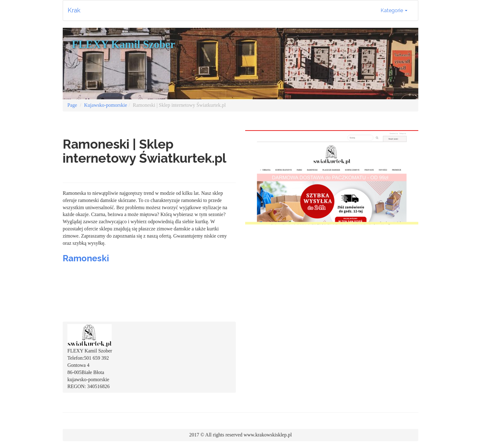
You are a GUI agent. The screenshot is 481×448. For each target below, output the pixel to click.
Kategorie (394, 10)
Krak (74, 10)
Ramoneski (86, 258)
